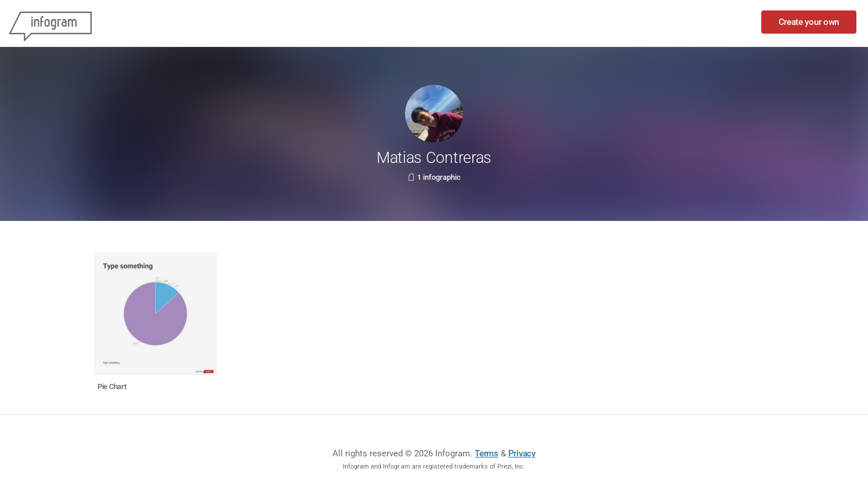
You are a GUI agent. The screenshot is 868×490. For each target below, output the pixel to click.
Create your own (809, 22)
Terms (487, 453)
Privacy (522, 453)
